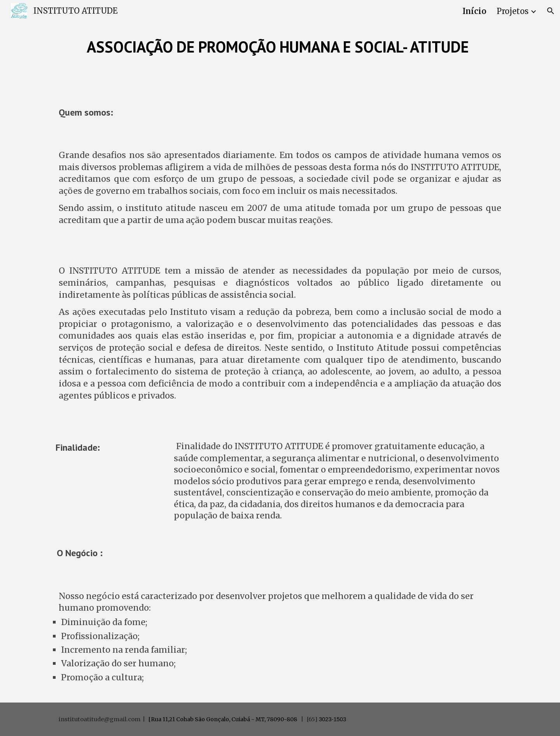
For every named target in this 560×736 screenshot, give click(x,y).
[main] (280, 47)
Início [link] (474, 11)
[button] (551, 11)
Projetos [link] (513, 11)
